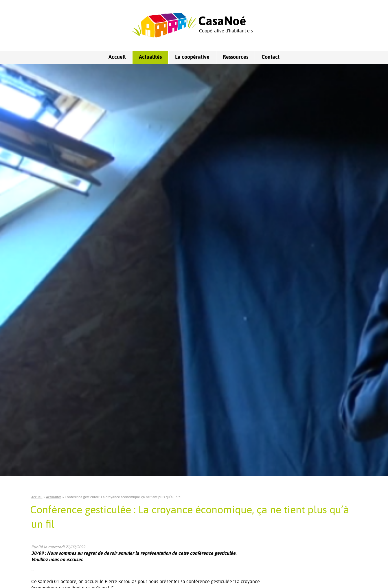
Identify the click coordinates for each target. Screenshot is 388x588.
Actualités (150, 57)
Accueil (117, 57)
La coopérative (192, 57)
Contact (271, 57)
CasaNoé (222, 21)
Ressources (236, 57)
